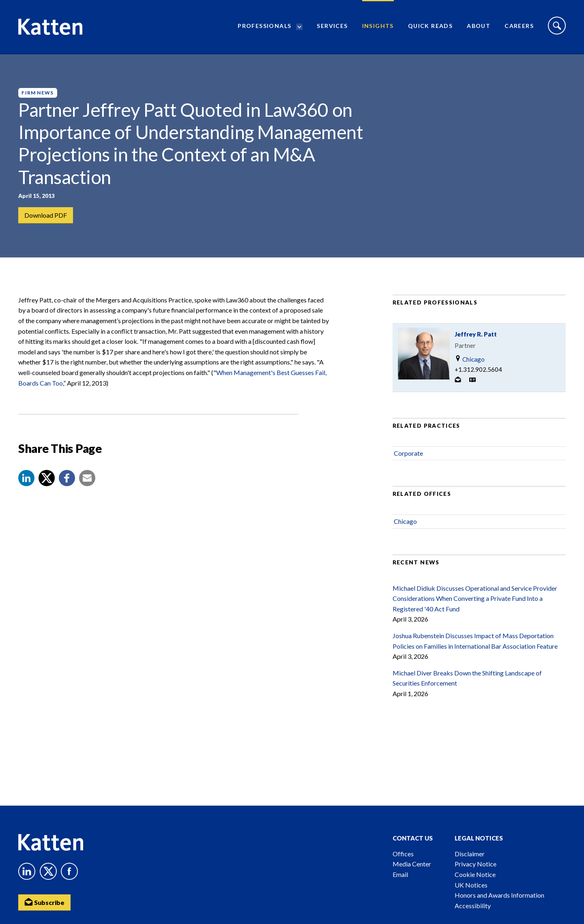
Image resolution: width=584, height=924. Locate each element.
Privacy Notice (476, 864)
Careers (519, 27)
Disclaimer (470, 854)
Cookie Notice (475, 874)
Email (400, 874)
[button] (26, 480)
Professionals (264, 27)
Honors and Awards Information (499, 895)
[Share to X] (47, 480)
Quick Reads (430, 27)
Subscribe (45, 902)
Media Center (412, 864)
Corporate (408, 455)
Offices (403, 854)
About (479, 27)
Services (332, 27)
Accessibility (473, 906)
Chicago (470, 361)
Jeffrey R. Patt (476, 336)
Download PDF (46, 215)
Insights (378, 27)
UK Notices (471, 885)
